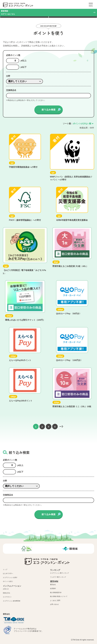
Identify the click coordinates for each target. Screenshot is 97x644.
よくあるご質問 (55, 600)
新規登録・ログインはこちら (8, 12)
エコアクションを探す (10, 577)
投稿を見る (7, 593)
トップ (5, 570)
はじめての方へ (8, 573)
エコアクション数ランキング (59, 573)
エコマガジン (7, 597)
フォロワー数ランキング (58, 577)
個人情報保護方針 (56, 592)
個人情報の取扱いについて (59, 596)
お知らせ (6, 589)
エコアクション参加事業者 (12, 601)
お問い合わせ (54, 604)
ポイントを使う (8, 581)
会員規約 (53, 588)
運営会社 (53, 585)
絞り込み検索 (49, 110)
